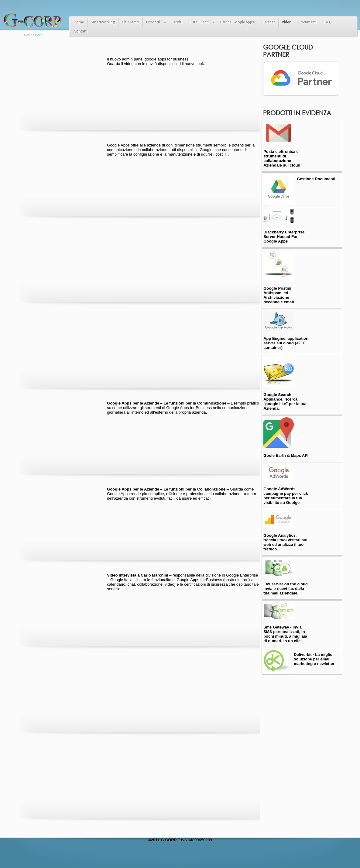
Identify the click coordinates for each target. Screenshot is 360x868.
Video (287, 22)
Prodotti (153, 22)
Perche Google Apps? (238, 22)
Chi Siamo (130, 22)
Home (79, 22)
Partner (269, 22)
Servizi (177, 22)
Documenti (307, 22)
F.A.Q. (328, 22)
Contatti (81, 31)
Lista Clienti (199, 22)
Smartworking (103, 22)
